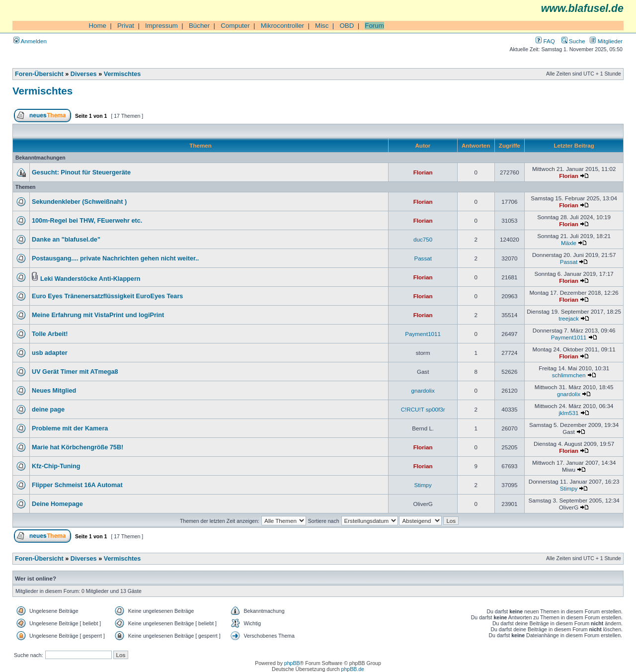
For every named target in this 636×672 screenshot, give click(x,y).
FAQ (545, 41)
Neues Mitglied (54, 391)
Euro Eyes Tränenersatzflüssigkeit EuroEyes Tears (107, 296)
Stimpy (423, 485)
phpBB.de (353, 669)
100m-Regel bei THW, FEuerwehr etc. (87, 221)
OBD (347, 26)
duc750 (423, 239)
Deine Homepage (57, 504)
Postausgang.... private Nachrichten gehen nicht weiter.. (115, 258)
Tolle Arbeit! (50, 334)
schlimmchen (569, 375)
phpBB (292, 663)
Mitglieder (606, 41)
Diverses (84, 74)
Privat (126, 26)
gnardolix (423, 390)
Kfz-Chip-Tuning (56, 466)
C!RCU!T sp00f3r (423, 409)
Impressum (161, 26)
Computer (235, 26)
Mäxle (569, 243)
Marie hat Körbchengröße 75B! (78, 447)
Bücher (199, 26)
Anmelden (30, 41)
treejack (569, 318)
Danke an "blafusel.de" (66, 240)
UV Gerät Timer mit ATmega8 (75, 372)
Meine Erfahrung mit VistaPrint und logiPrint (98, 315)
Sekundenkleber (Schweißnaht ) (79, 202)
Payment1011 (423, 334)
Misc (322, 26)
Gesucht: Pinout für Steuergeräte (81, 172)
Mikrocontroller (282, 26)
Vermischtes (122, 74)
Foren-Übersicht (39, 74)
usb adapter (50, 353)
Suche (573, 41)
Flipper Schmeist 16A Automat (77, 485)
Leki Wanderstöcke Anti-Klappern (90, 279)
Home (97, 26)
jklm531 (568, 413)
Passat (423, 258)
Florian (423, 172)
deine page (48, 410)
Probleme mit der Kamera (70, 428)
